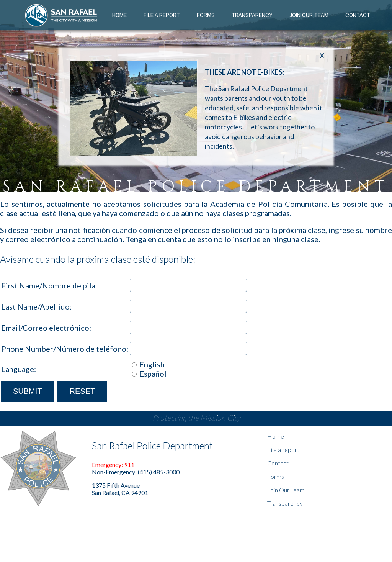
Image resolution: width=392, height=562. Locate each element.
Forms (206, 15)
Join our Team (309, 15)
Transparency (252, 15)
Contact (358, 15)
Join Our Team (286, 490)
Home (119, 15)
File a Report (162, 15)
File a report (283, 450)
